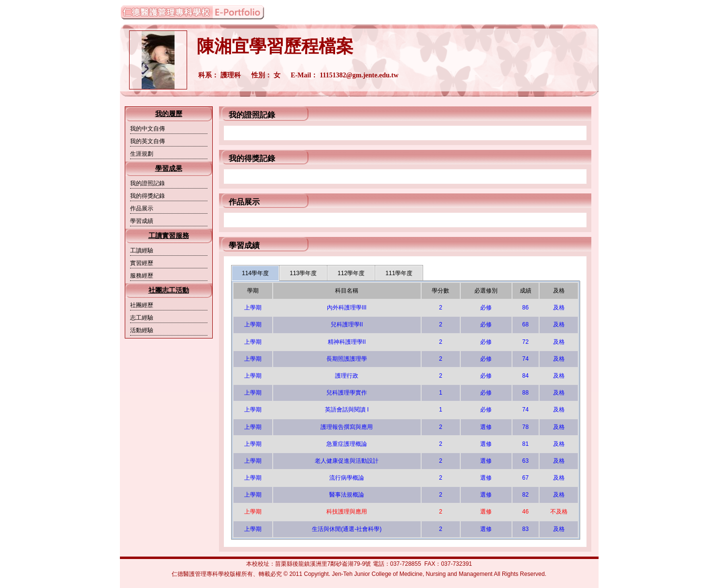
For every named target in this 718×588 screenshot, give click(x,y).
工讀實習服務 (169, 236)
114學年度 (255, 273)
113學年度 (303, 273)
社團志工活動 (169, 290)
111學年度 (399, 273)
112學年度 (351, 273)
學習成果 (169, 169)
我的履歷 (169, 114)
